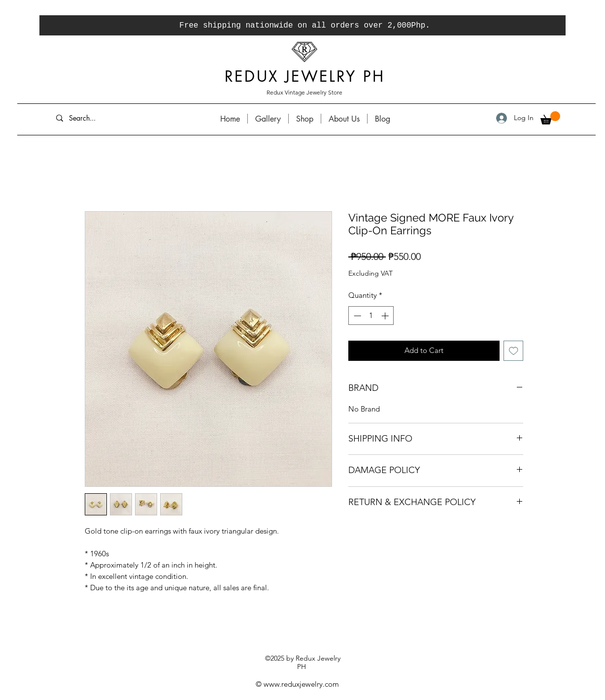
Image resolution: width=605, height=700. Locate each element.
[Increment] (386, 316)
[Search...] (124, 118)
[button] (550, 118)
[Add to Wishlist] (514, 351)
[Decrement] (356, 316)
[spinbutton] (371, 316)
